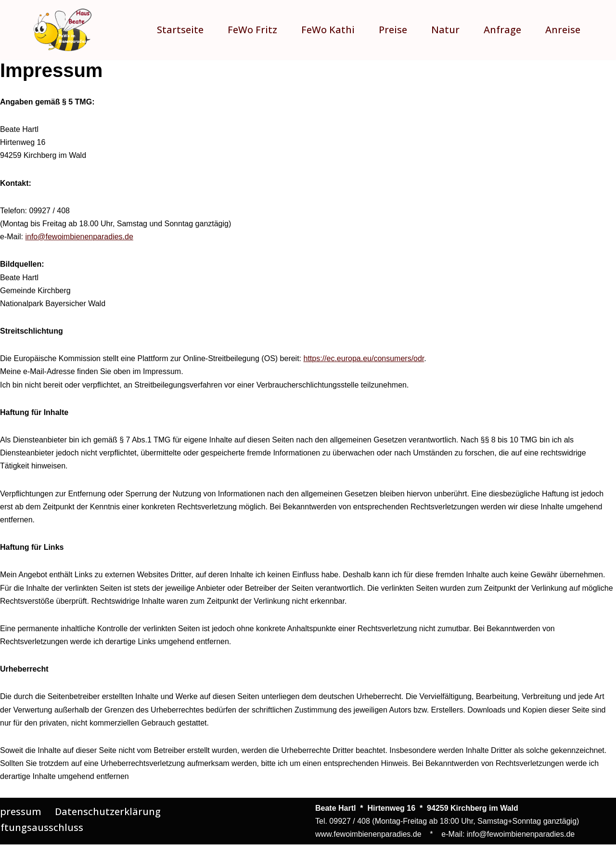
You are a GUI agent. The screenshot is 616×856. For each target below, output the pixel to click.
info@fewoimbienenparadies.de (79, 237)
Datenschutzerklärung (108, 811)
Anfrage (502, 30)
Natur (445, 30)
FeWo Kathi (328, 30)
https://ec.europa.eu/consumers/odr (364, 358)
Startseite (180, 30)
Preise (393, 30)
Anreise (563, 30)
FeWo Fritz (252, 30)
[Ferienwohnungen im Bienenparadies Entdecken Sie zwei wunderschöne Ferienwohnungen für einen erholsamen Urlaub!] (63, 30)
